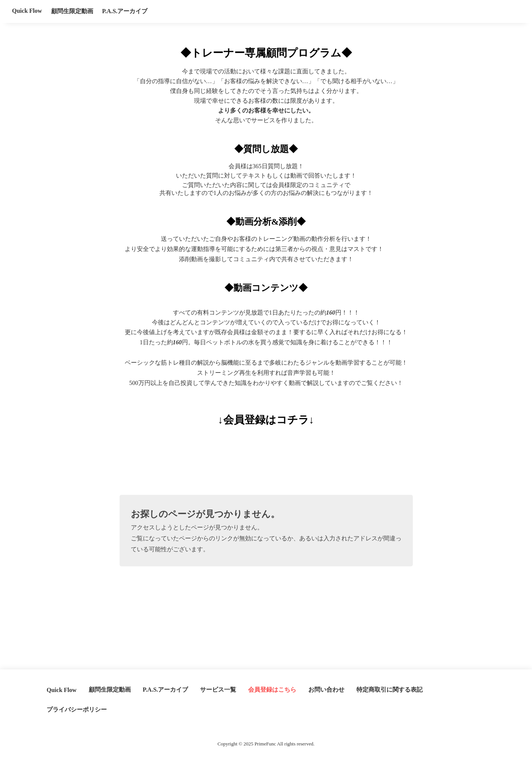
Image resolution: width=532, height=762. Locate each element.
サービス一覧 (218, 690)
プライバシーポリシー (77, 710)
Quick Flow (27, 11)
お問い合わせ (326, 690)
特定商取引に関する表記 (390, 690)
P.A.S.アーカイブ (125, 11)
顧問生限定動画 (72, 11)
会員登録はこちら (272, 690)
